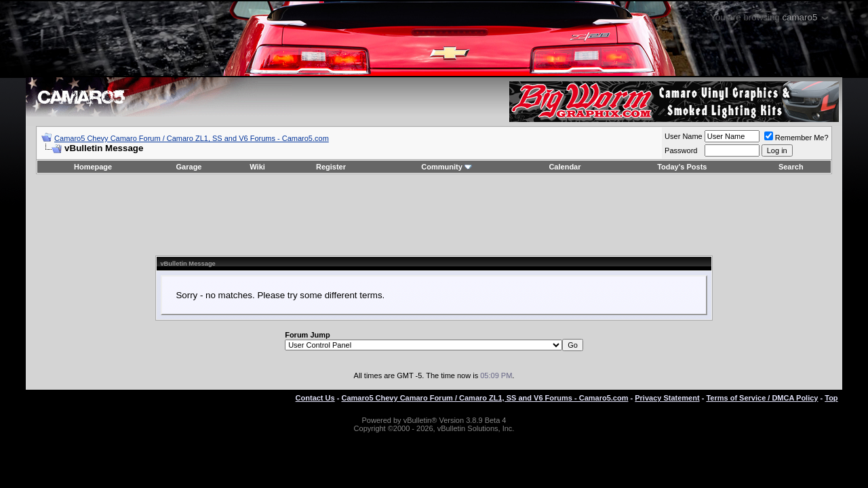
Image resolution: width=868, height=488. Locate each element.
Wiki (257, 167)
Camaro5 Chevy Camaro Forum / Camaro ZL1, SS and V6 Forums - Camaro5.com (192, 138)
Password (681, 150)
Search (791, 167)
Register (331, 167)
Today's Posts (682, 167)
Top (831, 398)
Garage (189, 167)
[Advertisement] (434, 215)
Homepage (93, 167)
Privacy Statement (667, 398)
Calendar (565, 167)
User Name (684, 136)
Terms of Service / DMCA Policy (762, 398)
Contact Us (315, 398)
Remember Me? (796, 138)
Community (447, 167)
